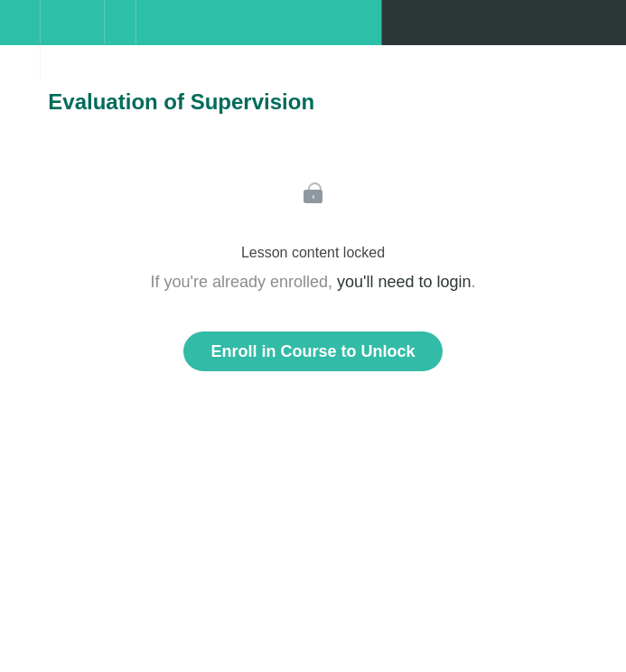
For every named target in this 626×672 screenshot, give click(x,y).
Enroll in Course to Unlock (313, 351)
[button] (20, 32)
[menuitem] (72, 41)
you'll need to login (404, 282)
